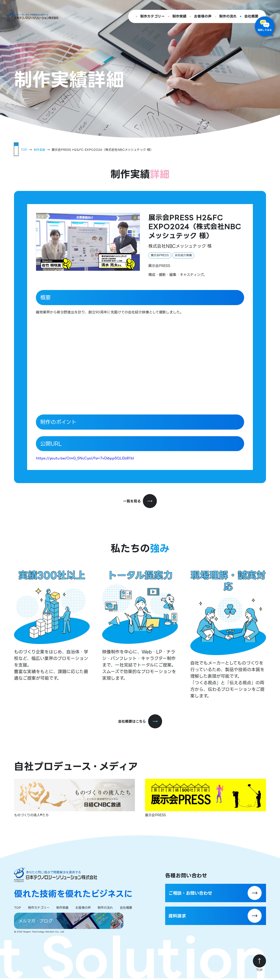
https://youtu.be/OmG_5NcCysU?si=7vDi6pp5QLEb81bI (85, 458)
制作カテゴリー (152, 16)
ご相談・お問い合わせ (199, 892)
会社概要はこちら (140, 722)
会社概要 (251, 16)
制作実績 (179, 16)
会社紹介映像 (183, 255)
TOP (24, 150)
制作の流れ (228, 16)
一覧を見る (140, 501)
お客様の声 (203, 16)
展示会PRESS (160, 255)
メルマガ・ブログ (39, 922)
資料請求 (183, 919)
